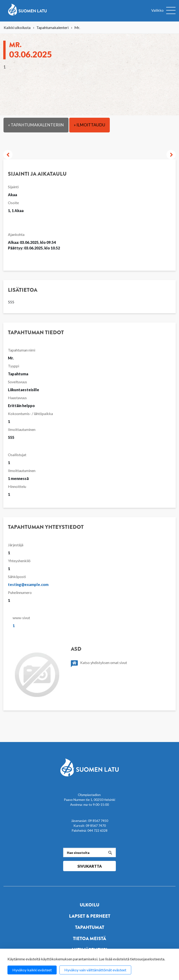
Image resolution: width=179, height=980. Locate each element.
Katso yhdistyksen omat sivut (99, 664)
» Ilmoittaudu (89, 125)
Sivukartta (90, 866)
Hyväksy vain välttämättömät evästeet (95, 970)
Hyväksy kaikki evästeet (32, 970)
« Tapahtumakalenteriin (36, 125)
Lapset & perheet (90, 916)
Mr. (31, 50)
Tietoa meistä (89, 939)
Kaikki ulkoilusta (17, 27)
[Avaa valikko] (163, 11)
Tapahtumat (90, 927)
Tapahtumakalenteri (52, 27)
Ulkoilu (89, 905)
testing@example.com (28, 584)
